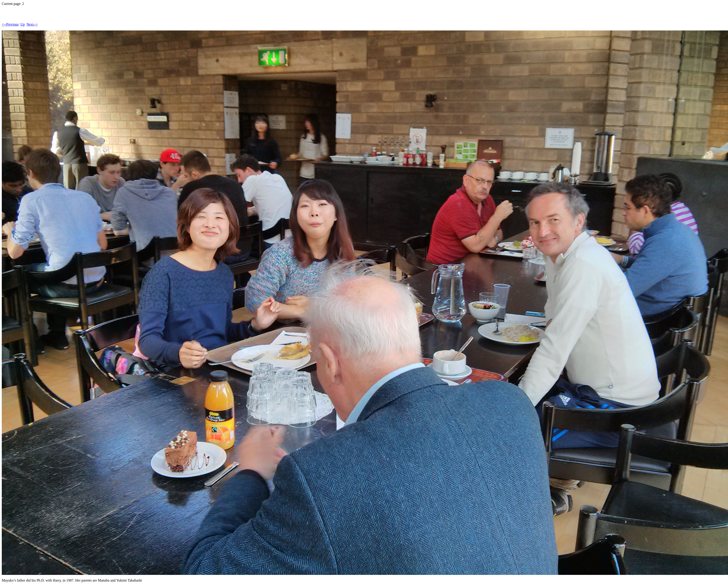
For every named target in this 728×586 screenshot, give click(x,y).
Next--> (32, 24)
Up (23, 24)
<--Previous (10, 24)
